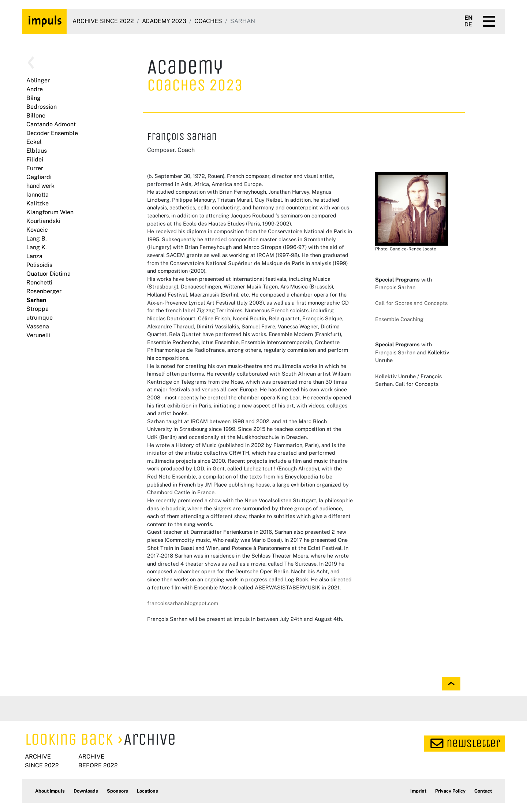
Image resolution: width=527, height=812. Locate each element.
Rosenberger (44, 291)
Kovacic (37, 230)
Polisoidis (39, 265)
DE (468, 25)
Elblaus (37, 151)
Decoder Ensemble (52, 133)
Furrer (35, 168)
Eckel (34, 142)
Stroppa (38, 309)
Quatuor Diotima (48, 274)
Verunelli (38, 335)
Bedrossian (42, 107)
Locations (147, 791)
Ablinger (38, 80)
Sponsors (117, 791)
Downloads (86, 791)
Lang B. (37, 239)
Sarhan (36, 300)
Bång (33, 98)
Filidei (35, 159)
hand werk (40, 186)
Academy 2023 (164, 21)
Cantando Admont (51, 124)
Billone (36, 116)
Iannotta (38, 195)
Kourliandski (43, 221)
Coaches (208, 21)
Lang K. (37, 247)
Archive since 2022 (103, 21)
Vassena (38, 326)
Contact (483, 791)
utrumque (40, 318)
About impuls (50, 791)
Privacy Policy (450, 791)
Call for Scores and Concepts (411, 303)
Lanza (34, 256)
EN (469, 18)
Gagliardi (39, 177)
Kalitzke (38, 203)
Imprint (418, 791)
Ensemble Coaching (399, 319)
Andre (35, 89)
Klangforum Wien (50, 212)
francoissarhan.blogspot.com (183, 603)
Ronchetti (39, 282)
